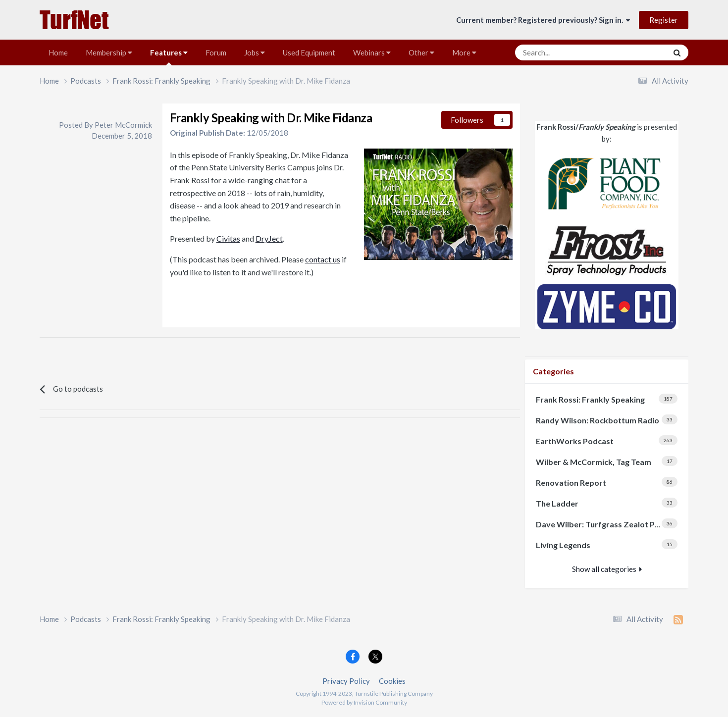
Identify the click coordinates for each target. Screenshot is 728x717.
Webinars (372, 52)
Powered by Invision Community (364, 702)
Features (169, 57)
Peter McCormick (123, 125)
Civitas (228, 238)
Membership (109, 52)
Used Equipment (309, 52)
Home (58, 52)
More (464, 52)
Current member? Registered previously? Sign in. (543, 20)
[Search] (564, 52)
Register (664, 20)
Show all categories (607, 569)
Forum (216, 52)
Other (421, 52)
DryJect (269, 238)
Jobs (255, 52)
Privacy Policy (346, 681)
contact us (323, 259)
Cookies (392, 681)
